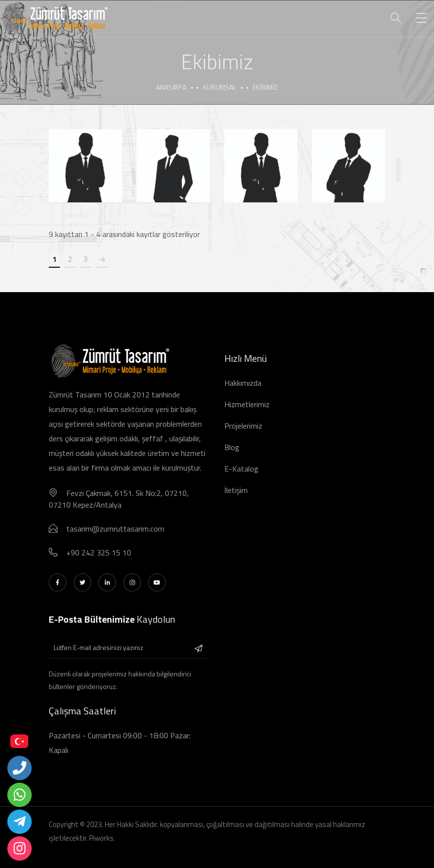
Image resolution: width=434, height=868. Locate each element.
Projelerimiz (243, 426)
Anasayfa (171, 87)
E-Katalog (241, 469)
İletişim (236, 490)
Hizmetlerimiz (247, 404)
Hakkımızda (243, 383)
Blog (232, 447)
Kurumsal (219, 87)
